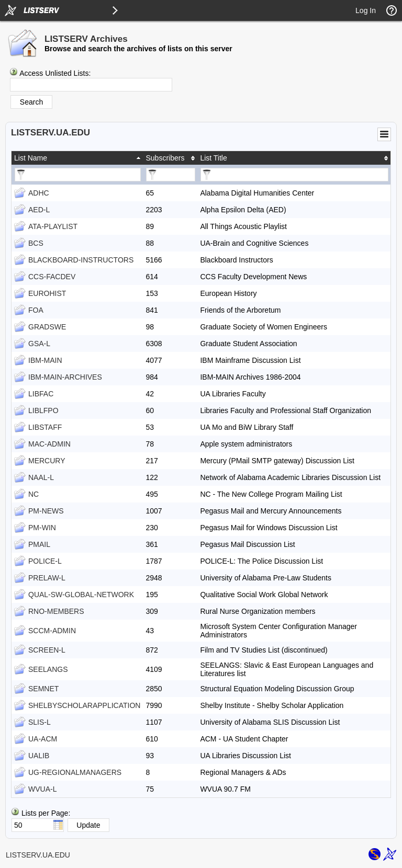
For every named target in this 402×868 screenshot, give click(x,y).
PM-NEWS (46, 511)
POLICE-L (45, 561)
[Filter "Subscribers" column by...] (171, 175)
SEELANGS (48, 669)
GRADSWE (47, 327)
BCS (36, 243)
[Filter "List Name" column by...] (78, 175)
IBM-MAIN (45, 360)
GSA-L (39, 344)
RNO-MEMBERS (56, 611)
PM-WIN (42, 528)
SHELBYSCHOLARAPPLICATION (84, 705)
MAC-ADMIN (49, 444)
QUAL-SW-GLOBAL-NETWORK (81, 595)
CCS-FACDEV (52, 277)
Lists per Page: (46, 813)
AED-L (39, 210)
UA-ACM (43, 739)
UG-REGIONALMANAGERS (75, 772)
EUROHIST (47, 293)
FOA (36, 310)
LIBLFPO (43, 410)
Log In (366, 10)
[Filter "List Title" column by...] (294, 175)
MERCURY (47, 461)
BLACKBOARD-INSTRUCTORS (81, 260)
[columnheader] (77, 158)
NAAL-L (41, 477)
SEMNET (43, 689)
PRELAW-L (47, 578)
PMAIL (39, 544)
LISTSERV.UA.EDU (38, 855)
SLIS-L (40, 722)
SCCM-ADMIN (52, 631)
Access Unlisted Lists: (55, 73)
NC (33, 494)
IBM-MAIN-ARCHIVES (65, 377)
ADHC (39, 193)
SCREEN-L (47, 650)
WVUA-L (42, 789)
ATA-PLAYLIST (53, 226)
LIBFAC (41, 394)
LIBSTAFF (45, 427)
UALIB (39, 756)
